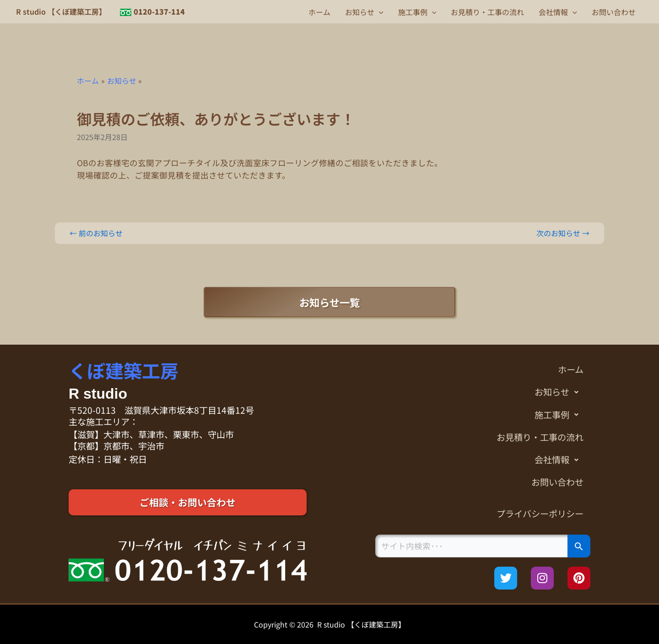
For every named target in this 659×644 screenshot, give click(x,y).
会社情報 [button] (558, 12)
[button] (379, 12)
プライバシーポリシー (540, 514)
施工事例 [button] (417, 12)
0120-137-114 (159, 11)
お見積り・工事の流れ (487, 12)
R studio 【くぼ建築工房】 (61, 11)
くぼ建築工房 (124, 370)
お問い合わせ (614, 12)
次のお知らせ (563, 233)
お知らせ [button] (364, 12)
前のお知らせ (96, 233)
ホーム (319, 12)
